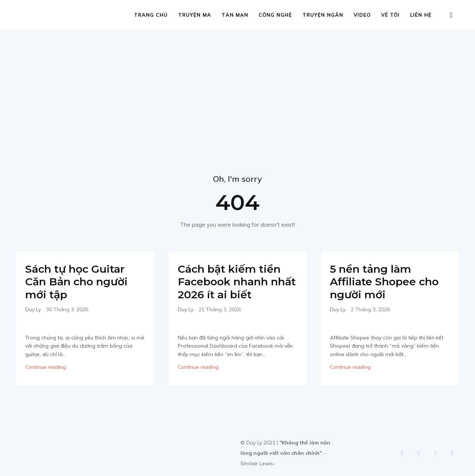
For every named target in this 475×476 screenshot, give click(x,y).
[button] (451, 15)
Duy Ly (33, 309)
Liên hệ (421, 15)
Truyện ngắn (323, 15)
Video (362, 15)
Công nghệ (275, 15)
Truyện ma (195, 15)
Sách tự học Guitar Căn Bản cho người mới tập (79, 282)
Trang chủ (151, 15)
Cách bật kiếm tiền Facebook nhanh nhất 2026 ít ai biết (232, 282)
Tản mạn (235, 15)
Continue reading (46, 367)
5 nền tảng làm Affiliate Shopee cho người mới (387, 282)
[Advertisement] (237, 85)
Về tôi (390, 15)
